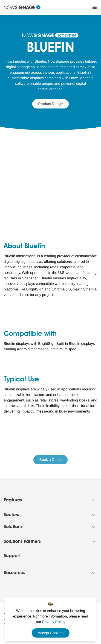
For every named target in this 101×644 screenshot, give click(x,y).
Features (13, 500)
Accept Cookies (51, 633)
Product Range (50, 104)
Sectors (11, 515)
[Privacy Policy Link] (54, 622)
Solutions (13, 527)
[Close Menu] (95, 7)
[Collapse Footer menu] (94, 500)
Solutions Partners (22, 542)
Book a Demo (50, 460)
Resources (14, 573)
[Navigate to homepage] (22, 7)
